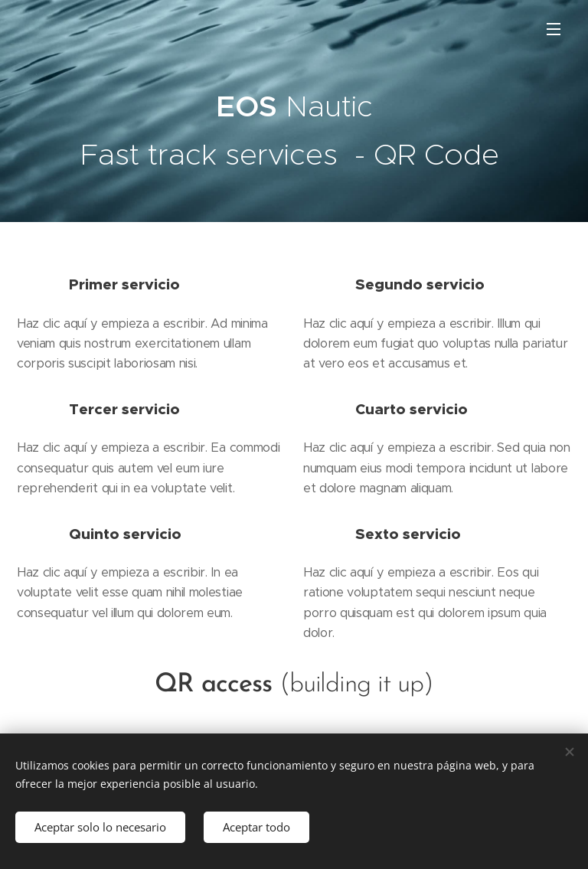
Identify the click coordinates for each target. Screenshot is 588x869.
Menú (554, 29)
